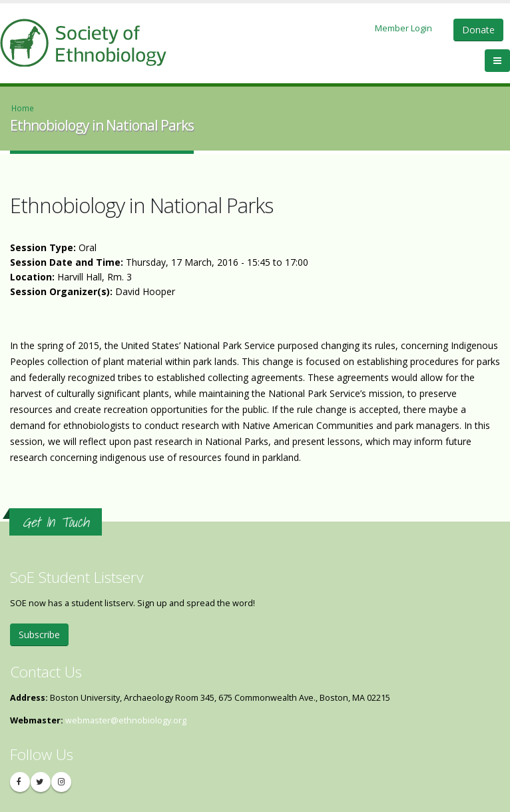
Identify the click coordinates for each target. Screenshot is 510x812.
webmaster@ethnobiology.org (126, 720)
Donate (478, 30)
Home (23, 108)
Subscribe (39, 634)
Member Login (403, 28)
